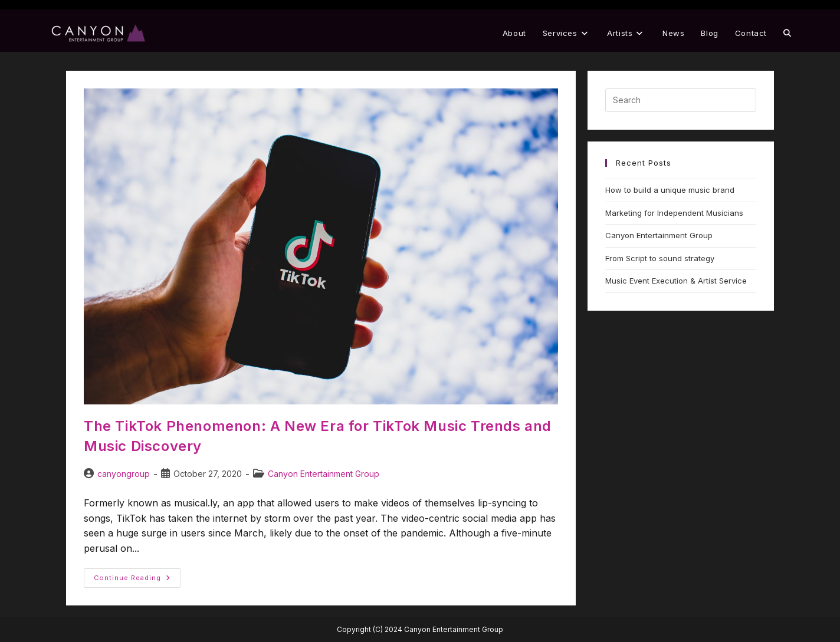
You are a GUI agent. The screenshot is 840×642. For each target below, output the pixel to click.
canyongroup (124, 474)
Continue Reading (137, 575)
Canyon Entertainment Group (324, 474)
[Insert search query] (681, 100)
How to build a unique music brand (670, 190)
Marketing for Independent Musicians (674, 213)
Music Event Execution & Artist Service (676, 281)
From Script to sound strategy (660, 258)
